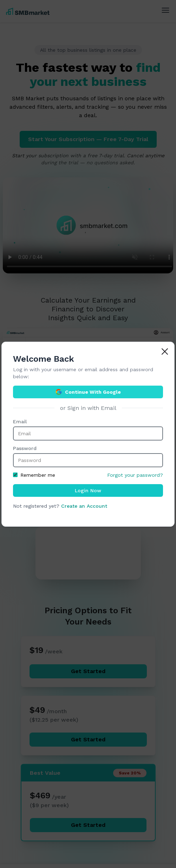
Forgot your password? (135, 475)
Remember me (34, 475)
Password (25, 448)
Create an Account (84, 506)
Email (20, 422)
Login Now (88, 490)
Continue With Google (88, 392)
